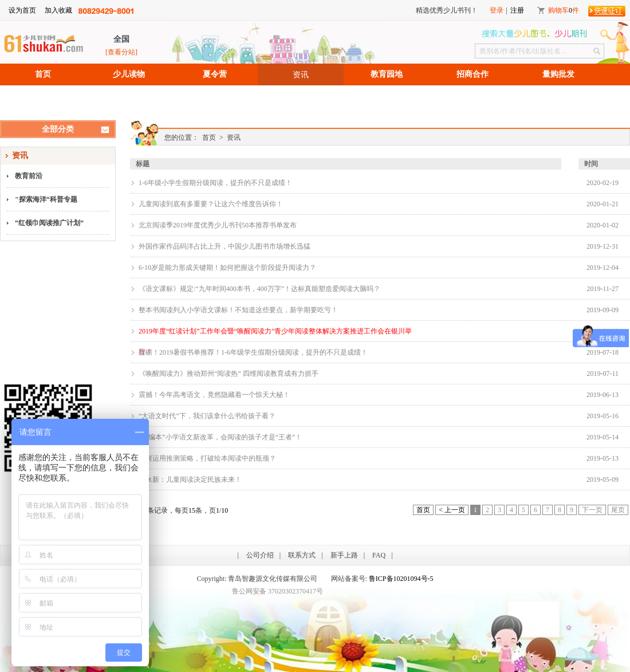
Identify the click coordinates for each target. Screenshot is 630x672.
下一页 (592, 510)
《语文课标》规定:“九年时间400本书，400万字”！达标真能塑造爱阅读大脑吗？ (259, 289)
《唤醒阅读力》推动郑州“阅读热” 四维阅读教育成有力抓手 (229, 374)
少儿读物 (129, 74)
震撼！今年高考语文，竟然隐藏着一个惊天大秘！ (214, 395)
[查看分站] (121, 52)
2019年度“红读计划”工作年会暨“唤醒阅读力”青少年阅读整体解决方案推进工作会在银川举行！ (275, 334)
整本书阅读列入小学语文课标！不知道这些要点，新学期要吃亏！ (238, 310)
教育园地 (387, 74)
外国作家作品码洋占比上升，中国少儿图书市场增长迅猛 (225, 246)
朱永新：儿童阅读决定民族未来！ (190, 480)
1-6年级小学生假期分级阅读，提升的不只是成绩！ (215, 183)
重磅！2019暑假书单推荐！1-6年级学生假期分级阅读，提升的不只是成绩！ (253, 352)
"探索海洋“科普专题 (46, 199)
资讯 (301, 74)
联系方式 (302, 555)
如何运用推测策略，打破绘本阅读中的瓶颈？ (207, 458)
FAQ (379, 555)
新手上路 (344, 555)
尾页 (618, 510)
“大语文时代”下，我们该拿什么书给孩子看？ (207, 416)
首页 (43, 74)
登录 (497, 10)
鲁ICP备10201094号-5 (401, 579)
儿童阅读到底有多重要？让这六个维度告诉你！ (211, 204)
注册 (517, 10)
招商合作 (472, 74)
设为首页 (22, 10)
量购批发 (558, 74)
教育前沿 (29, 176)
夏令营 (215, 74)
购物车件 (564, 10)
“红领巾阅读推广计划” (49, 223)
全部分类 (58, 129)
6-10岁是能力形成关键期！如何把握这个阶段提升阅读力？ (227, 268)
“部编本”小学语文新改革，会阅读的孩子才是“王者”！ (220, 437)
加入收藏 (58, 10)
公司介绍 (260, 555)
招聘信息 (43, 96)
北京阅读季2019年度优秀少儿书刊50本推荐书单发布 (218, 225)
